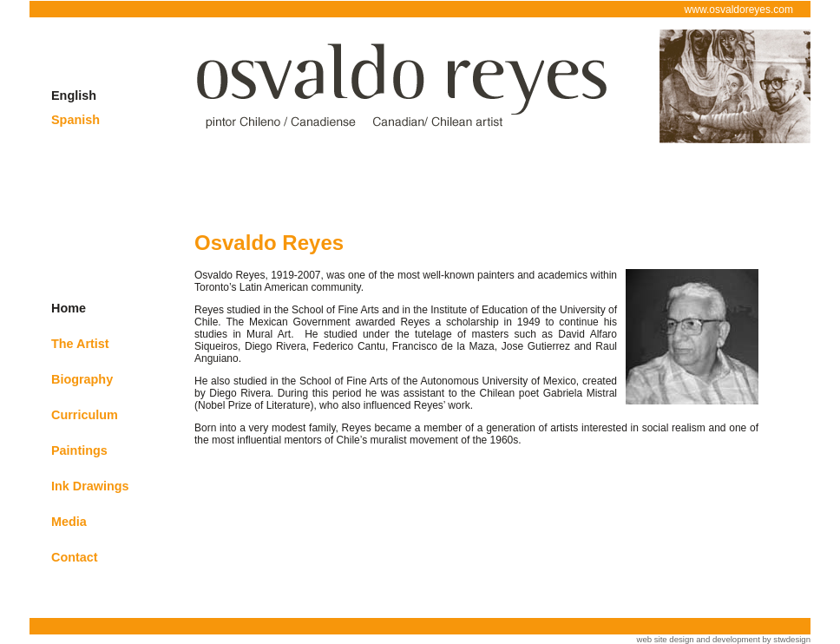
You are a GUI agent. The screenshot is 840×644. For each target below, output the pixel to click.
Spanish (75, 120)
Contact (75, 557)
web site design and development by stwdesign (723, 639)
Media (69, 522)
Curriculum (85, 415)
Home (69, 308)
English (74, 95)
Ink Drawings (90, 486)
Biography (82, 379)
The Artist (80, 344)
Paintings (79, 450)
